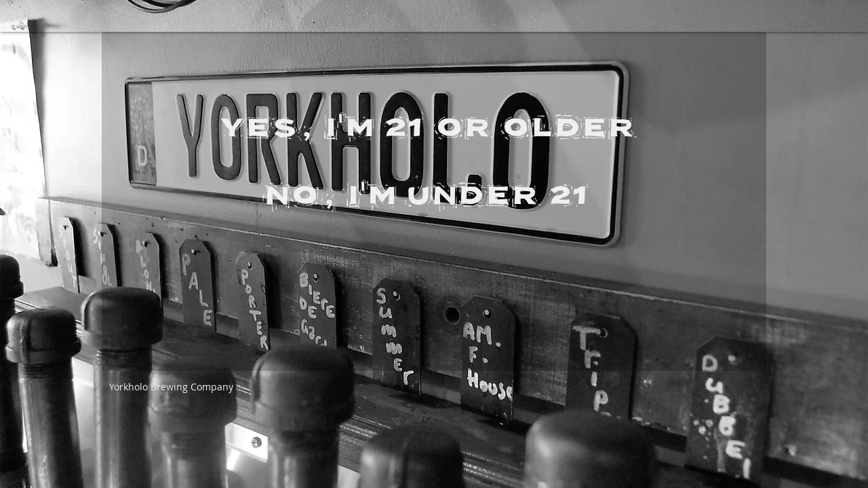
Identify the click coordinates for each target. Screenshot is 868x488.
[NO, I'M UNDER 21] (427, 189)
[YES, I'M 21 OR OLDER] (427, 121)
